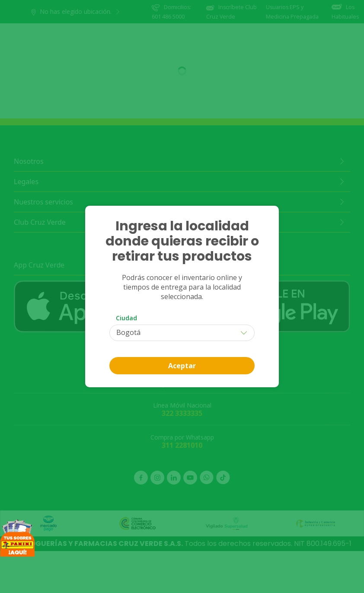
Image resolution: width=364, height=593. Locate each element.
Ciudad (126, 318)
